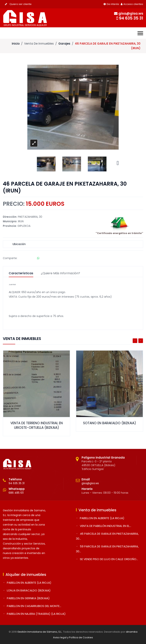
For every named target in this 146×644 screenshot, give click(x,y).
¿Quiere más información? (60, 273)
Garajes (64, 44)
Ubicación (19, 244)
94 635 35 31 (17, 483)
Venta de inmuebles (39, 44)
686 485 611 (16, 493)
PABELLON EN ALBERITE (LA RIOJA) (102, 518)
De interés (111, 4)
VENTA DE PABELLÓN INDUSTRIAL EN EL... (106, 526)
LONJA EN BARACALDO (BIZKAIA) (29, 590)
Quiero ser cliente (18, 4)
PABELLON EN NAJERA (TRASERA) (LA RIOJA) (36, 614)
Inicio (16, 44)
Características (21, 273)
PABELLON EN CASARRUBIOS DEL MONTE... (34, 606)
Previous (135, 341)
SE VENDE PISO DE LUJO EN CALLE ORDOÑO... (109, 559)
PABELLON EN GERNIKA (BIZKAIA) (28, 598)
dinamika (132, 632)
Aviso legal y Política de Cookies (73, 637)
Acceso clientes (132, 4)
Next (118, 162)
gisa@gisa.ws (90, 483)
